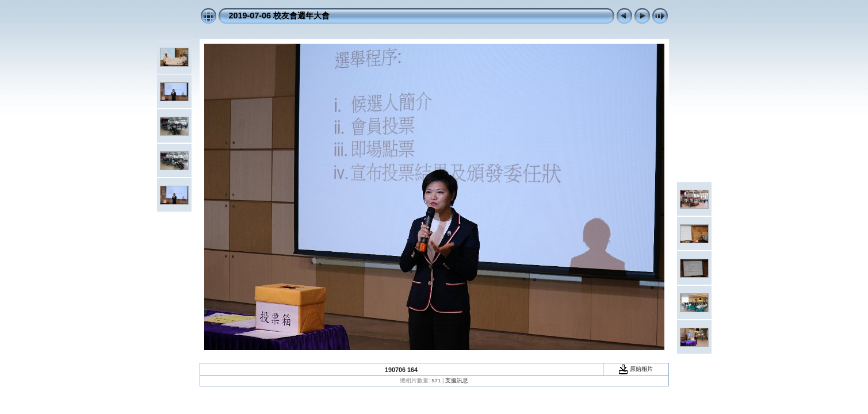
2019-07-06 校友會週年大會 (280, 16)
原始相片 (636, 369)
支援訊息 (457, 380)
